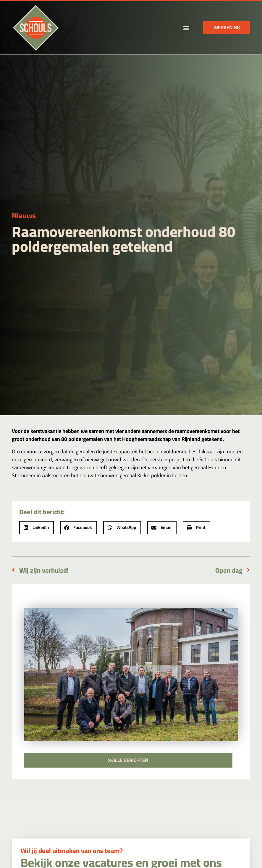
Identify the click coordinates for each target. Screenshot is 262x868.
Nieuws (24, 215)
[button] (186, 28)
